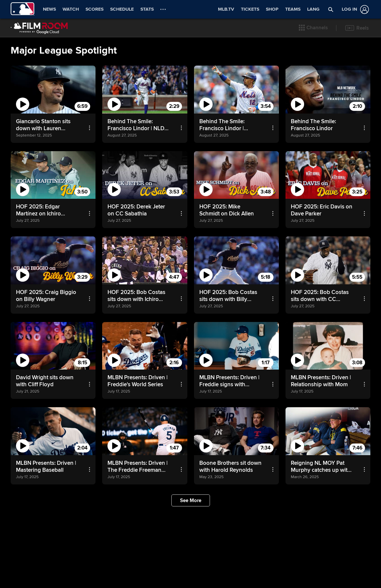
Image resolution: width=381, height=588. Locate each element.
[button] (313, 28)
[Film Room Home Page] (39, 28)
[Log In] (354, 9)
